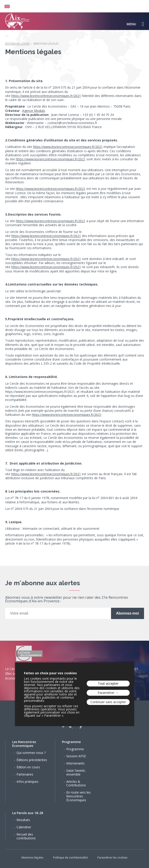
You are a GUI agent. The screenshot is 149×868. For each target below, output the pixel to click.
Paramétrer (106, 693)
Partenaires (25, 774)
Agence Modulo (34, 111)
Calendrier (24, 827)
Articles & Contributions (76, 783)
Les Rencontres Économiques (24, 744)
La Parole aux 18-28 (28, 813)
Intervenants (75, 763)
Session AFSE (76, 756)
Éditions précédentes (32, 760)
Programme (71, 742)
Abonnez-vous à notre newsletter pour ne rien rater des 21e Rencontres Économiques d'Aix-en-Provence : (67, 600)
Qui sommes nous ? (31, 753)
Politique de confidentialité (70, 858)
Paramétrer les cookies (112, 858)
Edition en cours (17, 44)
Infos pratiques (27, 782)
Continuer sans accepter (108, 702)
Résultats (23, 820)
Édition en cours (28, 767)
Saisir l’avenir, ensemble (76, 772)
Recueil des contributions (26, 836)
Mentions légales (46, 44)
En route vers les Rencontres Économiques (78, 796)
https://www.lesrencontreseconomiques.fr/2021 (46, 96)
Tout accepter (108, 683)
